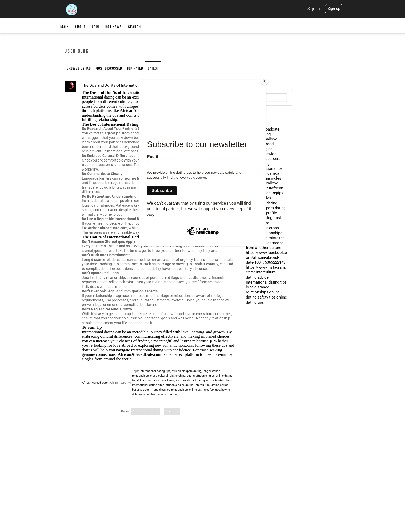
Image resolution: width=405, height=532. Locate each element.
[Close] (264, 81)
